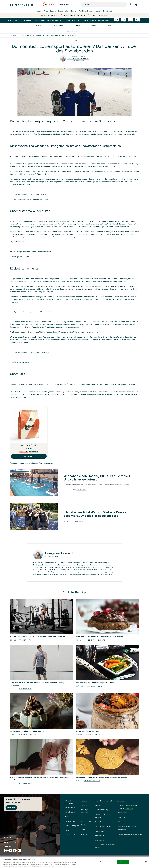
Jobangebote (99, 840)
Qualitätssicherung (101, 810)
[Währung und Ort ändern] (30, 842)
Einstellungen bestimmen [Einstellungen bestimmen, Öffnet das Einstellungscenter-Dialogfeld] (107, 862)
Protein (53, 11)
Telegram (121, 822)
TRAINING (74, 40)
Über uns (98, 805)
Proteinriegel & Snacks (86, 823)
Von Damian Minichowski (96, 640)
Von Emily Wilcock (92, 781)
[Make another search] (74, 31)
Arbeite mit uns (100, 836)
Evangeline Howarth (59, 553)
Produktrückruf (70, 835)
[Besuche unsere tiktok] (15, 850)
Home (12, 35)
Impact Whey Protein (29, 445)
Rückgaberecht (70, 821)
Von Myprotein (26, 640)
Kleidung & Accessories (85, 811)
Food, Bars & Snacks (86, 11)
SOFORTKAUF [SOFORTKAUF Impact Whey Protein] (29, 456)
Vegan (98, 11)
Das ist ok (123, 862)
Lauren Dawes (81, 490)
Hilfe (66, 817)
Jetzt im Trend (43, 11)
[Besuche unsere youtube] (19, 850)
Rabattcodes (122, 813)
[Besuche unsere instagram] (6, 850)
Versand (67, 830)
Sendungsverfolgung (72, 826)
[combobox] (104, 5)
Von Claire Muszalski (95, 686)
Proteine (84, 805)
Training (77, 26)
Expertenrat (107, 11)
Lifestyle (110, 26)
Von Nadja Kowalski (27, 735)
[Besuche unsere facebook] (10, 850)
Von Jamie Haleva (93, 735)
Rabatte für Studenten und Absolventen (127, 828)
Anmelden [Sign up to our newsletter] (11, 808)
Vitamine (73, 11)
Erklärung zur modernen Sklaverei (103, 816)
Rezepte (94, 26)
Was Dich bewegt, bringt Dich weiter (130, 834)
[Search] (83, 5)
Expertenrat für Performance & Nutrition (105, 846)
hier (65, 866)
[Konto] (130, 5)
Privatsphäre (99, 822)
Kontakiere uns (70, 812)
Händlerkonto (100, 831)
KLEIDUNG (64, 5)
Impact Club (122, 817)
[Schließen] (146, 862)
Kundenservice (70, 807)
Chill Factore (26, 156)
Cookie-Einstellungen (12, 838)
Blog (17, 35)
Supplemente (63, 11)
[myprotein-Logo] (21, 5)
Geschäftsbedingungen (103, 826)
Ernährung (40, 26)
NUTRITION (50, 5)
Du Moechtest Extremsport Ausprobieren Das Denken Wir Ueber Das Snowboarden (51, 35)
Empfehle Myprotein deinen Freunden (127, 807)
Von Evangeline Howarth (78, 59)
